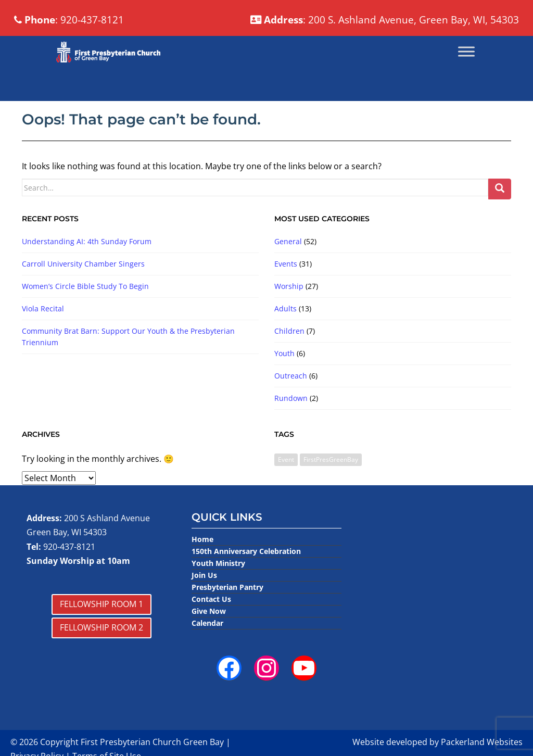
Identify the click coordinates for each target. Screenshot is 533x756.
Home (202, 565)
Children (289, 357)
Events (286, 290)
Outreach (291, 402)
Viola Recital (43, 335)
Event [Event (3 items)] (286, 485)
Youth (284, 379)
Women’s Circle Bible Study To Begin (85, 312)
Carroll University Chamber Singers (83, 290)
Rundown (291, 424)
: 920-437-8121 (99, 43)
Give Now (209, 637)
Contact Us (211, 625)
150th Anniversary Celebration (246, 577)
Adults (285, 335)
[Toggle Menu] (466, 77)
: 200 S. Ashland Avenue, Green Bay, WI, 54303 (314, 18)
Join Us (204, 601)
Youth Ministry (218, 589)
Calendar (207, 649)
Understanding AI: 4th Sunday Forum (87, 267)
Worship (289, 312)
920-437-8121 (69, 572)
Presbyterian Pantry (227, 613)
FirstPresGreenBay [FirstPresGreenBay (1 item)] (331, 485)
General (288, 267)
